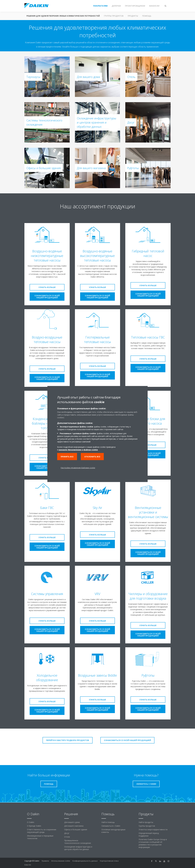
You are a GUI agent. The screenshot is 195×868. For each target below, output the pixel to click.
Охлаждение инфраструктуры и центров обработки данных (78, 848)
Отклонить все (92, 457)
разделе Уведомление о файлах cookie (78, 450)
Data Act (28, 865)
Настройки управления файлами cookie (78, 468)
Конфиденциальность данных (85, 861)
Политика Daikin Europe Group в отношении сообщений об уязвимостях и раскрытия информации (153, 843)
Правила (45, 861)
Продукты (133, 16)
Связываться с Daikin (111, 826)
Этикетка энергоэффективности (153, 829)
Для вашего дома (72, 822)
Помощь (147, 16)
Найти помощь (108, 822)
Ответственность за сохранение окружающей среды (42, 831)
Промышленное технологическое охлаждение (78, 842)
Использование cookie (61, 861)
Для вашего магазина (74, 826)
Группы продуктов (114, 16)
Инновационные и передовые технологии (40, 837)
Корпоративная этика (109, 861)
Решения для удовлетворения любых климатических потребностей (63, 16)
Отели (67, 837)
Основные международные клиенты (113, 831)
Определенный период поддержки (149, 834)
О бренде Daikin (34, 826)
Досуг (67, 833)
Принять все (67, 457)
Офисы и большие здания (76, 829)
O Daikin (31, 822)
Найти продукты (146, 822)
